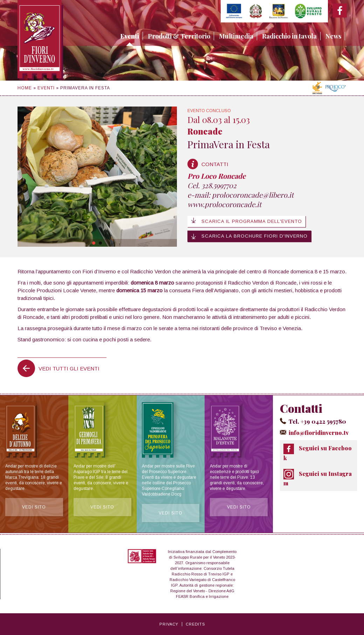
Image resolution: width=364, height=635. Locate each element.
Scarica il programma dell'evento (246, 221)
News (333, 36)
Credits (195, 624)
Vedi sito (34, 507)
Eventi (130, 36)
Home (25, 88)
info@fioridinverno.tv (318, 433)
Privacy (169, 624)
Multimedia (236, 36)
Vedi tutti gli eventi (69, 368)
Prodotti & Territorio (179, 36)
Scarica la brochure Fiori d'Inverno (249, 236)
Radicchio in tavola (289, 36)
